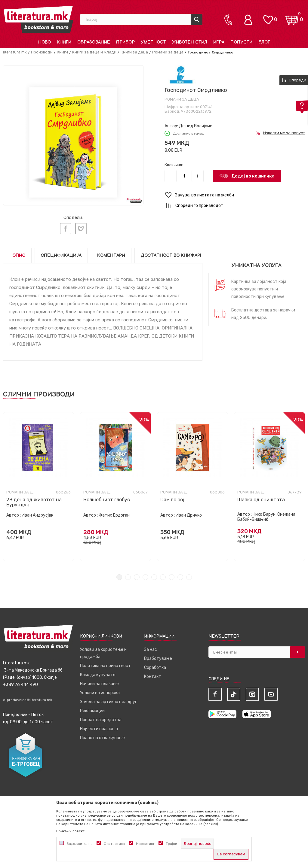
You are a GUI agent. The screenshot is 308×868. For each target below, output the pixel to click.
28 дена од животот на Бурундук (34, 499)
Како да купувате (98, 672)
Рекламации (92, 708)
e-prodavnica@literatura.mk (28, 697)
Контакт (153, 674)
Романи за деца (168, 52)
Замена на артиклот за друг (108, 699)
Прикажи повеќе (71, 831)
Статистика (114, 844)
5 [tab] (154, 574)
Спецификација (61, 252)
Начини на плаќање (99, 681)
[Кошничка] (293, 17)
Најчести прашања (99, 726)
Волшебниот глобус (107, 497)
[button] (235, 195)
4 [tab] (145, 574)
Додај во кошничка (253, 176)
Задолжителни (80, 844)
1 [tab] (119, 574)
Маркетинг (145, 844)
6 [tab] (163, 574)
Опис (19, 252)
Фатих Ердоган (114, 512)
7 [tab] (172, 574)
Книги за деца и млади (94, 52)
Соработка (155, 665)
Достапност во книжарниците (180, 252)
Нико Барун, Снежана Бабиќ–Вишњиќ (266, 514)
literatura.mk (15, 52)
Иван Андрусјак (37, 512)
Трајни (171, 844)
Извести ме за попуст (284, 133)
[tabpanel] (38, 484)
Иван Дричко (189, 512)
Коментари (111, 252)
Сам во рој (172, 497)
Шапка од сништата (261, 497)
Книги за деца (134, 52)
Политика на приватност (105, 663)
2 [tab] (128, 574)
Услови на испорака (100, 690)
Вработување (158, 656)
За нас (151, 646)
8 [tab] (180, 574)
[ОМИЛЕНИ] (268, 17)
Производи (42, 52)
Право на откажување (102, 735)
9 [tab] (189, 574)
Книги (62, 52)
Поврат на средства (101, 717)
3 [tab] (137, 574)
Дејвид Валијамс (196, 126)
